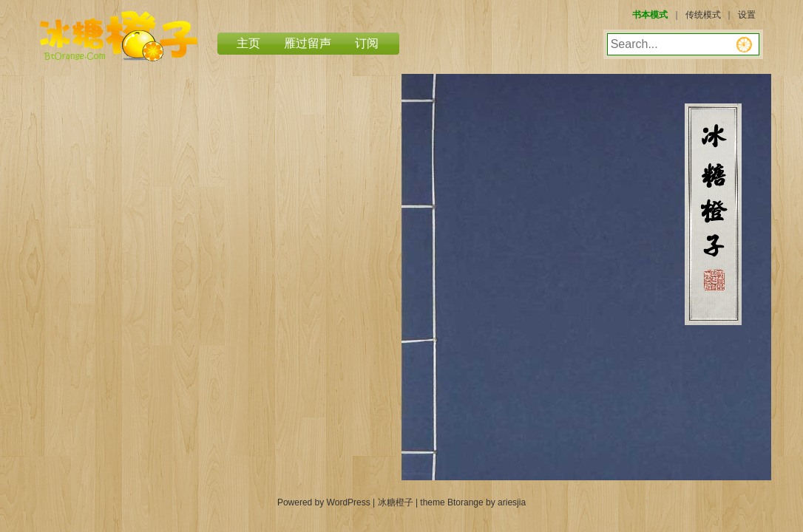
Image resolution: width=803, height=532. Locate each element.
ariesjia (512, 502)
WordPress (349, 502)
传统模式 (703, 15)
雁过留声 (308, 43)
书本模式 (650, 15)
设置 (747, 15)
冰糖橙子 (119, 36)
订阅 (367, 43)
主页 (248, 43)
